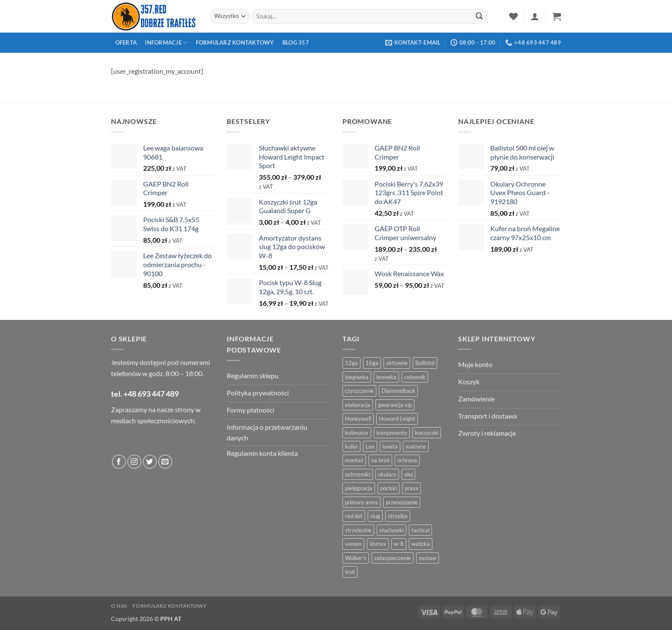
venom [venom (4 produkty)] (353, 544)
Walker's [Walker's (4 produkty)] (356, 558)
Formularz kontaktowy (235, 42)
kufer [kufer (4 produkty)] (351, 446)
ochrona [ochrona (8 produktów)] (407, 460)
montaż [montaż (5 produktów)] (354, 460)
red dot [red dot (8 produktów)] (354, 516)
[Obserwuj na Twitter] (150, 462)
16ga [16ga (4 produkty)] (372, 363)
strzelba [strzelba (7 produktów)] (398, 516)
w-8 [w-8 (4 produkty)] (399, 544)
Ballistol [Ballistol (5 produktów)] (425, 363)
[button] (535, 16)
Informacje (166, 43)
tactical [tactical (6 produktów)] (420, 530)
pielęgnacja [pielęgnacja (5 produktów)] (359, 488)
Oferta (126, 42)
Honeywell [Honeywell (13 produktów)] (358, 419)
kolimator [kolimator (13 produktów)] (357, 433)
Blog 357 (296, 42)
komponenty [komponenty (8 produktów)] (392, 433)
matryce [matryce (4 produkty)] (416, 446)
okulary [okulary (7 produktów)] (387, 474)
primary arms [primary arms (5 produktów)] (361, 502)
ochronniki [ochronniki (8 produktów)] (358, 474)
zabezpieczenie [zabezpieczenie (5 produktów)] (393, 558)
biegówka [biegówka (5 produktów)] (357, 377)
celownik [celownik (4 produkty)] (415, 377)
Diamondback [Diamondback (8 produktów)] (398, 391)
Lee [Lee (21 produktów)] (370, 446)
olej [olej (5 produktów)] (408, 474)
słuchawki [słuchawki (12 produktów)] (391, 530)
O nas (119, 606)
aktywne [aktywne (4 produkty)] (397, 363)
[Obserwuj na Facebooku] (119, 462)
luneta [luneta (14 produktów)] (390, 446)
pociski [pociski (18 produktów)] (388, 488)
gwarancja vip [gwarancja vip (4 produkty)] (395, 405)
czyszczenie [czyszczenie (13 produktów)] (359, 391)
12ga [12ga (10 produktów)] (351, 363)
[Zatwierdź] (479, 16)
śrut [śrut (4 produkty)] (350, 572)
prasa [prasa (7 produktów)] (411, 488)
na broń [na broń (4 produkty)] (380, 460)
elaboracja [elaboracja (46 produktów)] (358, 405)
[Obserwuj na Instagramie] (134, 462)
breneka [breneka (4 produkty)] (386, 377)
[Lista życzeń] (513, 16)
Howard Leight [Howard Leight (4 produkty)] (397, 419)
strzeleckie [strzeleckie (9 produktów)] (358, 530)
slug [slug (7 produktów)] (375, 516)
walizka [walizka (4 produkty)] (421, 544)
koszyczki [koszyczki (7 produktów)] (427, 433)
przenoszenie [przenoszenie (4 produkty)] (402, 502)
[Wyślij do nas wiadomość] (165, 462)
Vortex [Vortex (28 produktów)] (378, 544)
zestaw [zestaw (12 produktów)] (427, 558)
